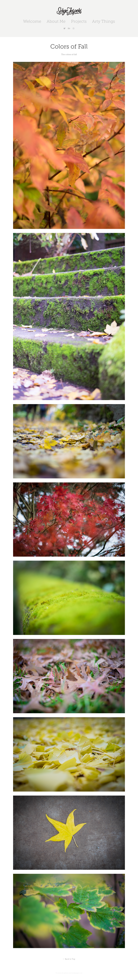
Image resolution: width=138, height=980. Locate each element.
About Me (56, 21)
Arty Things (103, 21)
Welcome (32, 21)
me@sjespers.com (77, 973)
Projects (79, 21)
